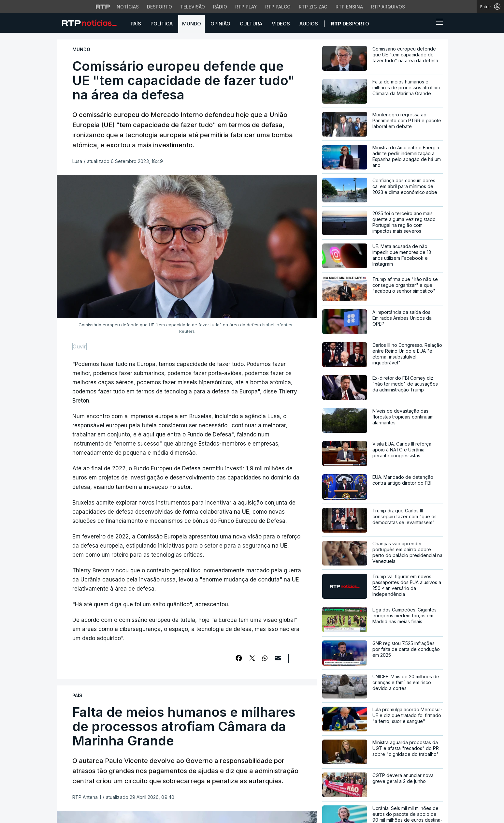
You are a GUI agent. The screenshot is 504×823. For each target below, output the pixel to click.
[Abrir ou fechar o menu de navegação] (438, 23)
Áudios (309, 24)
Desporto (350, 24)
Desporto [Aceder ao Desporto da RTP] (159, 7)
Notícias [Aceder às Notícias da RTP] (128, 7)
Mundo (192, 24)
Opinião (220, 24)
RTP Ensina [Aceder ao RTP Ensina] (349, 7)
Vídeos (281, 24)
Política (162, 24)
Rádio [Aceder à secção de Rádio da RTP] (220, 7)
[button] (427, 23)
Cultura (251, 24)
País (136, 24)
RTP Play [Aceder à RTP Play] (246, 7)
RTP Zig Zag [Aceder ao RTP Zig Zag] (313, 7)
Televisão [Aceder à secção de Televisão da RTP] (193, 7)
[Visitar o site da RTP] (103, 7)
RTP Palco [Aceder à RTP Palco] (278, 7)
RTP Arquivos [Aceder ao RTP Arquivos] (388, 7)
